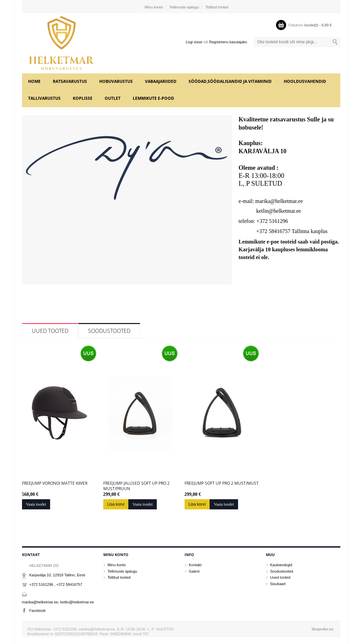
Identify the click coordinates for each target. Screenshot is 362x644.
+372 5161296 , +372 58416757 (56, 584)
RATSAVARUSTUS (70, 81)
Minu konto (154, 7)
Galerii (194, 571)
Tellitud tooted (217, 7)
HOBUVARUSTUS (116, 81)
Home (34, 81)
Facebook (38, 611)
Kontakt (195, 565)
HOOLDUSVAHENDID (305, 81)
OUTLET (113, 98)
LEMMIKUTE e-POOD (153, 98)
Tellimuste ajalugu (184, 7)
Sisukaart (278, 584)
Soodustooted (109, 331)
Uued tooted (50, 331)
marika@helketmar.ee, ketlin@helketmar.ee (58, 602)
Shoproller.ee (323, 629)
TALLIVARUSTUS (44, 98)
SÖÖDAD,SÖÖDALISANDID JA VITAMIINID (230, 81)
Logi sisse (194, 42)
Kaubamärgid (281, 565)
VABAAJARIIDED (161, 81)
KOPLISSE (83, 98)
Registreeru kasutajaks (228, 42)
